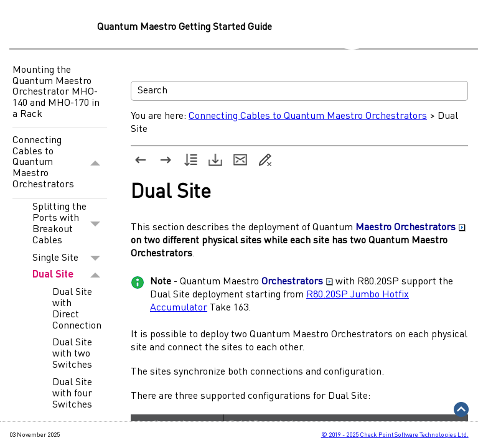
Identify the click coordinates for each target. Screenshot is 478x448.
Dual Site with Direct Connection (77, 309)
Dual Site (70, 275)
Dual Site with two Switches (72, 354)
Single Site (70, 258)
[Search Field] (299, 91)
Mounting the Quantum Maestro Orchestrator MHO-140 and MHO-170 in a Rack (56, 92)
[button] (96, 163)
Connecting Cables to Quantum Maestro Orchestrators (60, 163)
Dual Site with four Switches (72, 394)
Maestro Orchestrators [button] (410, 228)
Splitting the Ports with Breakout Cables (70, 224)
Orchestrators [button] (297, 282)
